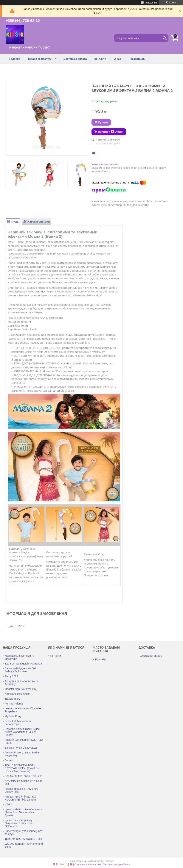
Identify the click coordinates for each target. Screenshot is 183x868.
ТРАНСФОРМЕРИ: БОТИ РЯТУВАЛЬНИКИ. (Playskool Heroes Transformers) (22, 768)
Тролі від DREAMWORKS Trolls (24, 839)
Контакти (100, 59)
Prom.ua (109, 861)
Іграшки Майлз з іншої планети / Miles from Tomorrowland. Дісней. (23, 812)
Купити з (111, 132)
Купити (103, 122)
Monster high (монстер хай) (21, 689)
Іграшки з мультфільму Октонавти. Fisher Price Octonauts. (19, 823)
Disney (9, 760)
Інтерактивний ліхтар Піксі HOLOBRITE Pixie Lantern (21, 798)
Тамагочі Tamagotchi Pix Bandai (24, 664)
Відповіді (101, 659)
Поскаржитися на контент (88, 864)
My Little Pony (13, 716)
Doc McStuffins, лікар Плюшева (24, 776)
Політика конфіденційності (117, 864)
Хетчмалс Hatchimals (17, 694)
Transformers (12, 699)
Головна (15, 59)
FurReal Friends (14, 704)
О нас (117, 59)
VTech (8, 804)
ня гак (40, 291)
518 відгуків (151, 3)
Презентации (137, 59)
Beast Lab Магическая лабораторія (18, 723)
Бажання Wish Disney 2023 (21, 748)
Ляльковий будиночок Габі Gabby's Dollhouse (21, 670)
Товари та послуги (40, 59)
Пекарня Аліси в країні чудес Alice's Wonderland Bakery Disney (22, 732)
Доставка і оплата (75, 59)
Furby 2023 (11, 676)
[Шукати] (165, 38)
